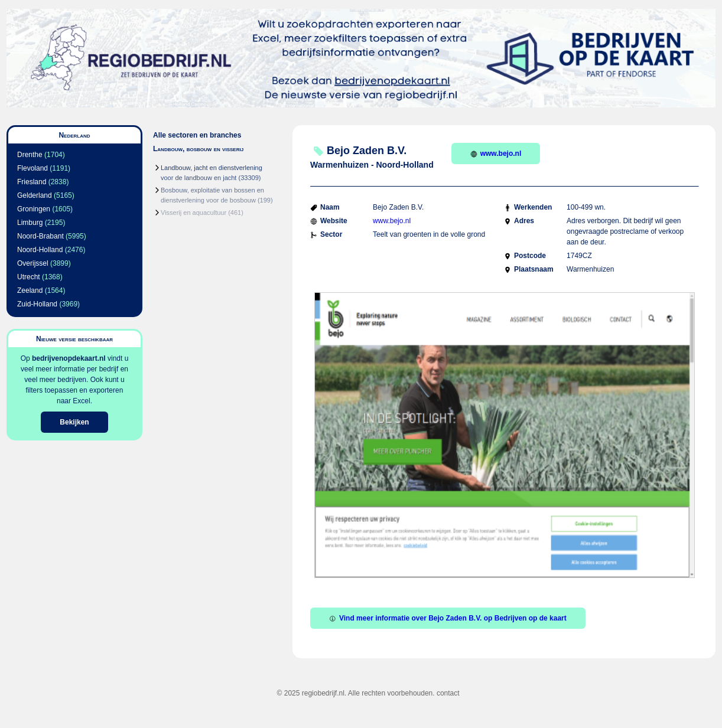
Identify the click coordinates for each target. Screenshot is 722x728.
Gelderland (35, 195)
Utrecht (29, 277)
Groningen (34, 209)
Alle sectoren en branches (197, 135)
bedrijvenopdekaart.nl (69, 358)
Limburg (30, 223)
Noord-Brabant (40, 236)
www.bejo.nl (496, 154)
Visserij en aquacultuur (193, 213)
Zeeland (30, 290)
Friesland (32, 182)
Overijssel (33, 263)
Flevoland (32, 168)
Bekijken (74, 422)
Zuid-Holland (37, 304)
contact (448, 693)
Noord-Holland (40, 250)
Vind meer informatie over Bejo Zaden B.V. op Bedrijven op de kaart (448, 618)
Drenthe (30, 155)
